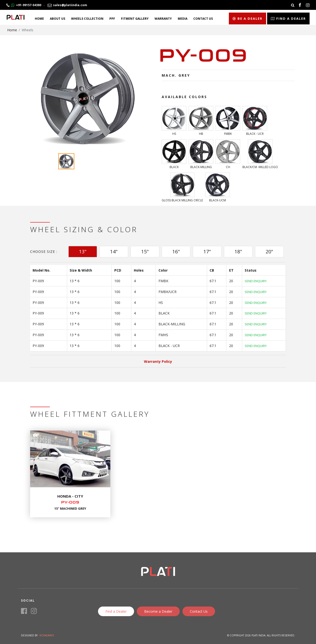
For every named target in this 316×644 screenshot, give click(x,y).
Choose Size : (44, 252)
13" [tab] (83, 252)
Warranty (163, 19)
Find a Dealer (288, 18)
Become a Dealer (158, 611)
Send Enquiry (256, 281)
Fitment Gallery (135, 19)
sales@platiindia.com (67, 5)
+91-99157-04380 (24, 5)
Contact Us (203, 19)
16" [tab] (176, 252)
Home (39, 19)
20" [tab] (269, 252)
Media (183, 19)
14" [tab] (114, 252)
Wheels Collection (87, 19)
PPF (112, 19)
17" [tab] (207, 252)
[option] (88, 98)
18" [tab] (238, 252)
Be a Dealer (247, 18)
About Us (58, 19)
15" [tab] (145, 252)
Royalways (47, 635)
